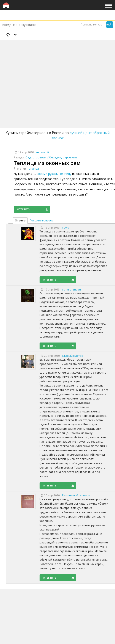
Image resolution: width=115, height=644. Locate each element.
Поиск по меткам (92, 24)
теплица (33, 169)
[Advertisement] (57, 73)
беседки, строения (63, 157)
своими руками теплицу (54, 174)
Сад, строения (36, 157)
